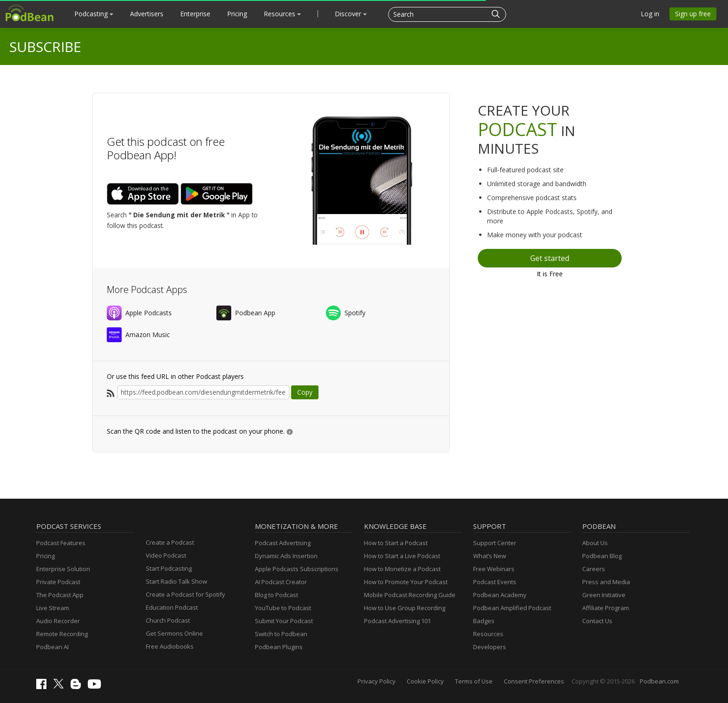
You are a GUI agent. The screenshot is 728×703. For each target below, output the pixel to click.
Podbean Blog (602, 556)
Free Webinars (494, 569)
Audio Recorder (58, 621)
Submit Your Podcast (284, 621)
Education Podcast (172, 607)
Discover (351, 14)
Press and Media (606, 582)
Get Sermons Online (174, 633)
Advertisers (147, 14)
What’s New (490, 556)
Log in (650, 14)
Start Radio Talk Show (176, 581)
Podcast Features (61, 543)
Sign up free (693, 14)
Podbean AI (52, 647)
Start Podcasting (169, 568)
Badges (484, 621)
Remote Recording (62, 634)
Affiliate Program (606, 608)
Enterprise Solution (63, 569)
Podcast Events (495, 582)
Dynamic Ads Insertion (286, 556)
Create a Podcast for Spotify (185, 594)
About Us (595, 543)
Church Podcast (168, 620)
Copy (305, 392)
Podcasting (94, 14)
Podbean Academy (500, 595)
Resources (282, 14)
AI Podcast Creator (281, 582)
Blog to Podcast (276, 595)
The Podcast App (60, 595)
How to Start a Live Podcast (402, 556)
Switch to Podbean (281, 634)
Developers (490, 647)
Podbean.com (659, 681)
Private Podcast (58, 582)
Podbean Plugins (279, 647)
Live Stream (53, 608)
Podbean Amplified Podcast (512, 608)
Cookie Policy (425, 681)
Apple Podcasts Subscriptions (297, 569)
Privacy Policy (377, 681)
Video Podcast (166, 555)
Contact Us (597, 621)
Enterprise (195, 14)
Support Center (495, 543)
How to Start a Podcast (396, 543)
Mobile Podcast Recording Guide (410, 595)
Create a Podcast (170, 542)
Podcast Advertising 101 (397, 621)
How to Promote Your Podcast (406, 582)
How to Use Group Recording (405, 608)
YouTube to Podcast (283, 608)
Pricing (237, 14)
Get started (550, 258)
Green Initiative (604, 595)
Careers (594, 569)
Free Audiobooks (170, 646)
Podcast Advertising (283, 543)
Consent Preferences (534, 681)
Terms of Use (474, 681)
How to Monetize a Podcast (402, 569)
